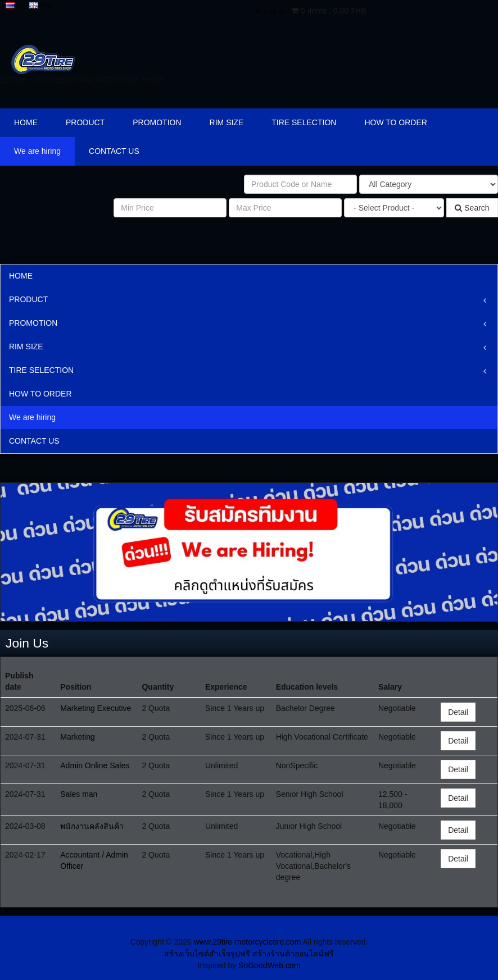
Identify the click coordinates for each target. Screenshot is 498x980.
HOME (26, 122)
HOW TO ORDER (396, 122)
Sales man (79, 794)
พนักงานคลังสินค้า (92, 826)
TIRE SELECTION (304, 122)
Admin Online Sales (95, 765)
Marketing (77, 737)
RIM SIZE (227, 122)
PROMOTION (157, 122)
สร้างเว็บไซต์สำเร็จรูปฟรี (207, 954)
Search (472, 208)
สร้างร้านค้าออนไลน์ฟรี (293, 954)
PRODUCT (85, 122)
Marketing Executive (96, 708)
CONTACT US (114, 151)
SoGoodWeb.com (269, 965)
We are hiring (37, 151)
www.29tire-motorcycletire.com (248, 942)
